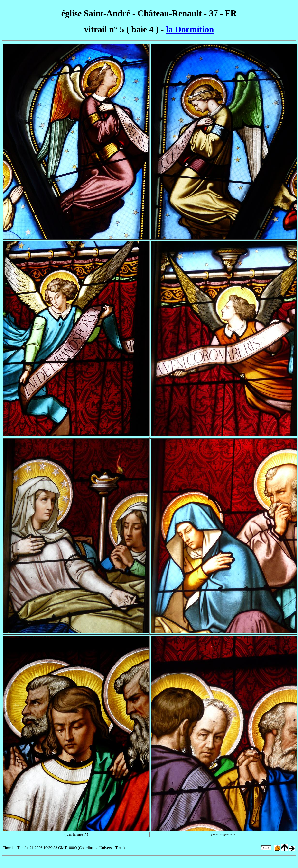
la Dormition (190, 29)
